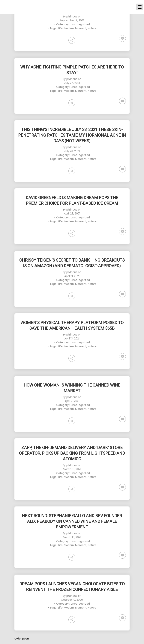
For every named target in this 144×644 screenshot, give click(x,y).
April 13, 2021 (72, 339)
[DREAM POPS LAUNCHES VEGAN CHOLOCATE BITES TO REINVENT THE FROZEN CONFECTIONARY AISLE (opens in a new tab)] (72, 587)
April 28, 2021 (72, 214)
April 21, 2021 (72, 276)
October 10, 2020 (72, 600)
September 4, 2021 (72, 20)
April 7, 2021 (72, 401)
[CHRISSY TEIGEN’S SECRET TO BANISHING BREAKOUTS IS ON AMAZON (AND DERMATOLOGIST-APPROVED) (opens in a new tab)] (72, 263)
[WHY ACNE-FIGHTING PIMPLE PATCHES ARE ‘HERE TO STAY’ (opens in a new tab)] (72, 70)
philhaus (72, 17)
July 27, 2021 (72, 83)
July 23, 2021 (72, 151)
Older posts (22, 639)
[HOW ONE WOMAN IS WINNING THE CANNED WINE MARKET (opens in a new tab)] (72, 388)
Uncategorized (80, 24)
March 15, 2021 (72, 537)
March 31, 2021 (72, 469)
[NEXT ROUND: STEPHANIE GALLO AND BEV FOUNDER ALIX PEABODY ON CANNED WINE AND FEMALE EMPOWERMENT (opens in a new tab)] (72, 521)
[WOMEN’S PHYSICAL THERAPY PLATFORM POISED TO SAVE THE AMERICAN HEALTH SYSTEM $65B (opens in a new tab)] (72, 326)
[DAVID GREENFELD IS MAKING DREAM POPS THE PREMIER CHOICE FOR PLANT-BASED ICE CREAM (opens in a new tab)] (72, 201)
